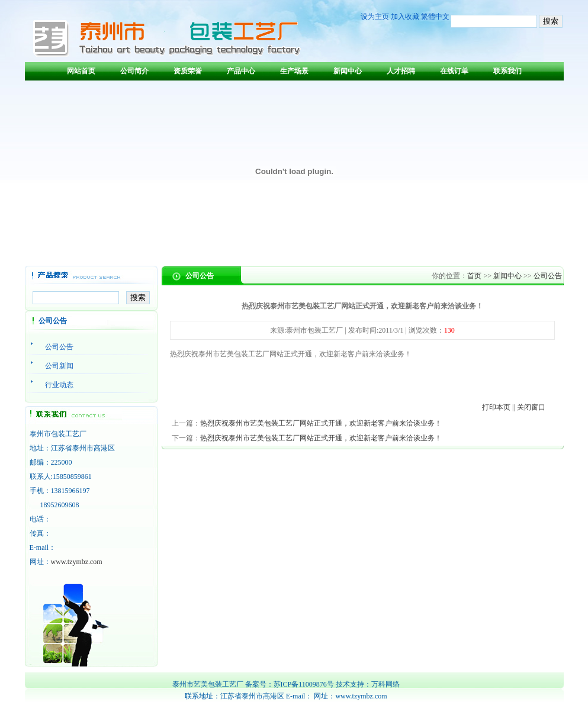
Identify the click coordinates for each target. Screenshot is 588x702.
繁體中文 (435, 17)
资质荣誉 (188, 71)
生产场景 (294, 71)
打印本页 (496, 407)
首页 (474, 276)
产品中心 (241, 71)
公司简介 (134, 71)
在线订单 (454, 71)
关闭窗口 (531, 407)
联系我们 (507, 71)
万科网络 (385, 684)
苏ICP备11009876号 (304, 684)
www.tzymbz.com (77, 562)
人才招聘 (401, 71)
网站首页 (81, 71)
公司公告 (548, 276)
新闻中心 (348, 71)
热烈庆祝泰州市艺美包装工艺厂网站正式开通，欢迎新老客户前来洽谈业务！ (321, 423)
